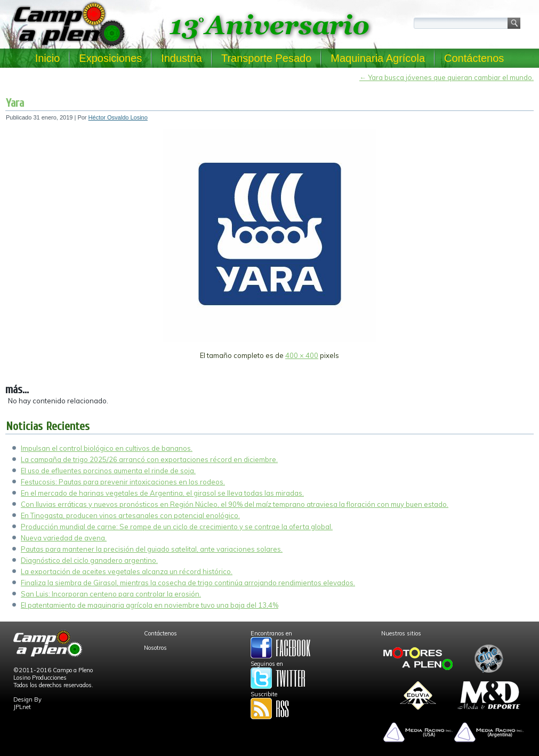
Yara (15, 103)
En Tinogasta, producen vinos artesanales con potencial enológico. (130, 515)
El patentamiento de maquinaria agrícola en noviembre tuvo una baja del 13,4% (150, 605)
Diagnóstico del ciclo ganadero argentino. (89, 560)
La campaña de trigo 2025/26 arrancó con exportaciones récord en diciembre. (149, 459)
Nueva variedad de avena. (64, 538)
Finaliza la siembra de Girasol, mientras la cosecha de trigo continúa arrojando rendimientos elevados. (188, 583)
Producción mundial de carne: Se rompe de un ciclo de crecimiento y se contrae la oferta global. (177, 527)
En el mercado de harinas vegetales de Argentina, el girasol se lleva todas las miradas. (162, 493)
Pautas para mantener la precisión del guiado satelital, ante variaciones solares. (152, 549)
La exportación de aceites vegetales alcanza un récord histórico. (127, 571)
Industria (182, 58)
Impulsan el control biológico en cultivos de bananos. (107, 448)
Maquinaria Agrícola (378, 58)
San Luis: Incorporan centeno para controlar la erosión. (111, 594)
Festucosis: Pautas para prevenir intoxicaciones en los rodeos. (123, 482)
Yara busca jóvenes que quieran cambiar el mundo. (447, 77)
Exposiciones (110, 58)
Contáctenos (474, 58)
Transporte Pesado (266, 58)
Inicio (48, 58)
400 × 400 (302, 355)
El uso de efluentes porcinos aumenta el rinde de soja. (108, 471)
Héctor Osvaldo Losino (118, 117)
